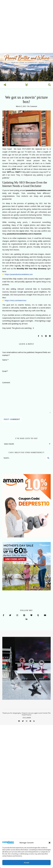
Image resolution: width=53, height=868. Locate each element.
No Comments (32, 106)
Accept (26, 863)
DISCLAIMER (27, 718)
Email (5, 371)
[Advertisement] (26, 26)
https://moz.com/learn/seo (16, 300)
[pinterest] (31, 721)
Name (5, 360)
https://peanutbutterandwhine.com (19, 274)
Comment (6, 382)
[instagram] (27, 721)
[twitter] (23, 721)
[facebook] (19, 721)
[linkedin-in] (34, 721)
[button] (50, 843)
